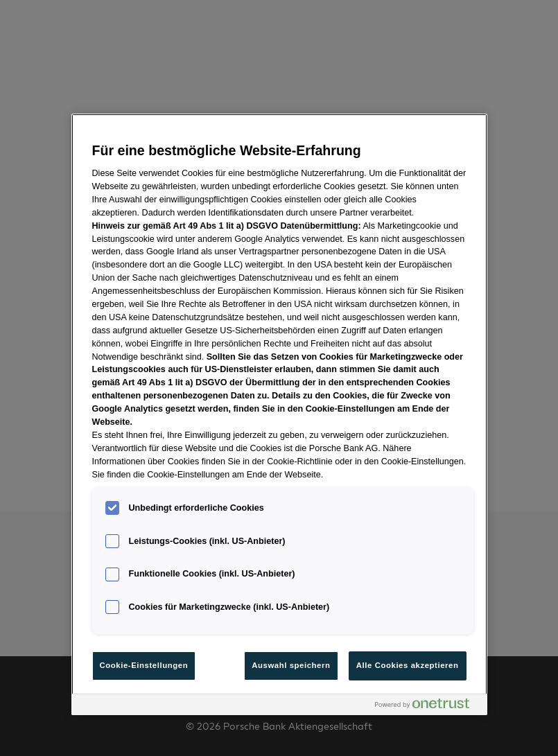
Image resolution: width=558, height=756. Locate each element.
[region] (279, 414)
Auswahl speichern (291, 665)
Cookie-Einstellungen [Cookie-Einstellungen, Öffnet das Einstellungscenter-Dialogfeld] (144, 665)
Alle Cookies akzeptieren (408, 665)
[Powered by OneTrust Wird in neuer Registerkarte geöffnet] (428, 706)
